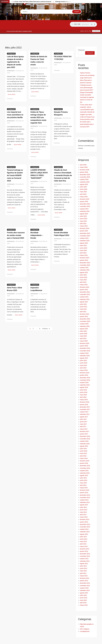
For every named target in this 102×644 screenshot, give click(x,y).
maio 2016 (83, 445)
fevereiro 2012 (85, 570)
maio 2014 (83, 504)
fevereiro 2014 (85, 511)
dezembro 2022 (85, 255)
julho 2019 (83, 352)
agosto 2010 (84, 585)
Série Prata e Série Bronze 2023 (14, 278)
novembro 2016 (85, 431)
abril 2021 (83, 304)
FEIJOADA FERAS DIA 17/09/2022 (63, 50)
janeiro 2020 (84, 338)
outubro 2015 (84, 462)
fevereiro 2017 (85, 423)
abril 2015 (83, 477)
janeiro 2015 (84, 484)
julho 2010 (83, 587)
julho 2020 (83, 323)
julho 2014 (83, 499)
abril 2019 (83, 360)
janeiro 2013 (84, 543)
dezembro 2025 (85, 166)
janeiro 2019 (84, 367)
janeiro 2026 (84, 164)
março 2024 (84, 218)
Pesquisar (81, 42)
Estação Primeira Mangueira (61, 105)
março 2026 (84, 159)
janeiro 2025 (84, 193)
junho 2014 (84, 502)
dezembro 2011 (85, 575)
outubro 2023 (84, 230)
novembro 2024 (85, 198)
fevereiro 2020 (85, 335)
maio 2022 (83, 272)
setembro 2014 (85, 494)
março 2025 (84, 189)
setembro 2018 (85, 377)
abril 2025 (83, 186)
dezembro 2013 (85, 516)
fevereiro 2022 (85, 279)
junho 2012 (84, 560)
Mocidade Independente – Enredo (37, 225)
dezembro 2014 (85, 487)
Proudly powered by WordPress (38, 641)
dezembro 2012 (85, 546)
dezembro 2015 (85, 458)
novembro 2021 (85, 286)
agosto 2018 (84, 379)
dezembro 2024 (85, 196)
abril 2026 (83, 157)
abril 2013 (83, 536)
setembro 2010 (85, 582)
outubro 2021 (84, 289)
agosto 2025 (84, 176)
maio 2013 (83, 533)
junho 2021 (84, 299)
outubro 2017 (84, 404)
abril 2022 (83, 274)
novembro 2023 (85, 228)
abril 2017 (83, 418)
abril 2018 (83, 389)
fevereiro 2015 (85, 482)
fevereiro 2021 (85, 306)
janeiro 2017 (84, 426)
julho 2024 (83, 208)
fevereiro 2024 (85, 220)
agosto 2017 (84, 409)
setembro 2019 (85, 348)
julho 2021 (83, 296)
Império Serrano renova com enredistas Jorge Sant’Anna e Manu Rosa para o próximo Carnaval (87, 70)
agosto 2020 (84, 321)
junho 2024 (84, 210)
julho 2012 (83, 558)
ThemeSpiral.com (67, 641)
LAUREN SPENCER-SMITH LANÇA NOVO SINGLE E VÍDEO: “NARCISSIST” (39, 165)
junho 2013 (84, 531)
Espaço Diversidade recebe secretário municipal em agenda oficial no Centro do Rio (87, 89)
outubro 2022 (84, 259)
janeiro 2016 (84, 455)
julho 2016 (83, 440)
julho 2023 (83, 237)
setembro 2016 (85, 436)
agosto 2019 (84, 350)
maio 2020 (83, 328)
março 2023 (84, 247)
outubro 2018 (84, 374)
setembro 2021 (85, 291)
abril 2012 (83, 565)
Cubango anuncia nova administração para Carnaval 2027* (87, 79)
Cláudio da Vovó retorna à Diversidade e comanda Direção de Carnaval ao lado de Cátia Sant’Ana (63, 166)
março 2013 (84, 538)
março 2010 (84, 597)
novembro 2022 (85, 257)
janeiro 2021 (84, 308)
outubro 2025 (84, 171)
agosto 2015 (84, 467)
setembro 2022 (85, 262)
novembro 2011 (85, 577)
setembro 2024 (85, 203)
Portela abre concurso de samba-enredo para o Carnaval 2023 (16, 225)
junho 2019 (84, 355)
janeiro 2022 (84, 281)
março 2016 (84, 450)
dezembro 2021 (85, 284)
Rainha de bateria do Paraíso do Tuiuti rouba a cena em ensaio (39, 52)
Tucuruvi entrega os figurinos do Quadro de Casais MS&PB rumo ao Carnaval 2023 (15, 166)
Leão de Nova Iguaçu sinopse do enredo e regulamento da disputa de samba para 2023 (15, 54)
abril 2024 (83, 215)
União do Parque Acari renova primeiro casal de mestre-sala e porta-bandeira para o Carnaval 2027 (87, 114)
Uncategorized (11, 46)
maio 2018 (83, 387)
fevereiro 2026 (85, 162)
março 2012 (84, 568)
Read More (12, 86)
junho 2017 (84, 414)
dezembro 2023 (85, 225)
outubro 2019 (84, 345)
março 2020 (84, 333)
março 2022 (84, 277)
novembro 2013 (85, 519)
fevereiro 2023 (85, 250)
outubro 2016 (84, 433)
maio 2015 (83, 475)
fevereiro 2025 (85, 191)
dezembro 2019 (85, 340)
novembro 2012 (85, 548)
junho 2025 (84, 181)
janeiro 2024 (84, 223)
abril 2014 (83, 506)
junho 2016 (84, 443)
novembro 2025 (85, 169)
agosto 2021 (84, 294)
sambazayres (11, 63)
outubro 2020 (84, 316)
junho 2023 (84, 240)
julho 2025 (83, 179)
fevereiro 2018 (85, 394)
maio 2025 (83, 184)
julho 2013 (83, 529)
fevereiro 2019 (85, 365)
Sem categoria (85, 621)
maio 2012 (83, 563)
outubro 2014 (84, 492)
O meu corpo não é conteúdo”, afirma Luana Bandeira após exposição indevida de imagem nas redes (87, 101)
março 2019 (84, 362)
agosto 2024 (84, 206)
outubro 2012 (84, 550)
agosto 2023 (84, 235)
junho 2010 (84, 590)
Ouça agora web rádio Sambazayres (19, 31)
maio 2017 (83, 416)
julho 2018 (83, 382)
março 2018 (84, 392)
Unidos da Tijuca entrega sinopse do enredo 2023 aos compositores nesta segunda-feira (38, 109)
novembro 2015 (85, 460)
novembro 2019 (85, 343)
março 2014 (84, 509)
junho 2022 (84, 269)
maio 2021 (83, 301)
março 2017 (84, 421)
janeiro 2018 (84, 396)
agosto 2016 (84, 438)
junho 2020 (84, 325)
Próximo (45, 317)
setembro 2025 (85, 174)
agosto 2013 (84, 526)
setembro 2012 (85, 553)
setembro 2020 (85, 318)
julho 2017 (83, 411)
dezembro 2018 (85, 370)
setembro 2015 (85, 465)
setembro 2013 (85, 524)
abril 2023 (83, 245)
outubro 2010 (84, 580)
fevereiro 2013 (85, 541)
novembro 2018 (85, 372)
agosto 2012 (84, 555)
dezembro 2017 (85, 399)
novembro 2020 (85, 313)
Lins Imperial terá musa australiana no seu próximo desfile (15, 106)
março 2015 (84, 480)
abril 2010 (83, 595)
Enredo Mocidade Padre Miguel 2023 (62, 224)
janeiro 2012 (84, 573)
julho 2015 (83, 470)
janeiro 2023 (84, 252)
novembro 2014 (85, 489)
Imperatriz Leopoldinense (36, 278)
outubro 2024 (84, 201)
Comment (10, 90)
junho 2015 (84, 472)
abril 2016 (83, 448)
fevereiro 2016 (85, 453)
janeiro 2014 (84, 514)
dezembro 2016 (85, 428)
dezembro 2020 (85, 311)
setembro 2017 (85, 406)
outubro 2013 (84, 521)
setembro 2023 (85, 233)
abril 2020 (83, 330)
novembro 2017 (85, 401)
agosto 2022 (84, 264)
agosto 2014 (84, 497)
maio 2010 (83, 592)
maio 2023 (83, 242)
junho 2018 (84, 384)
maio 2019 (83, 357)
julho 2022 (83, 267)
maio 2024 (83, 213)
